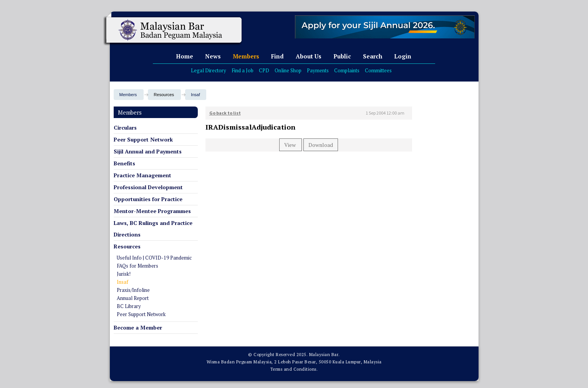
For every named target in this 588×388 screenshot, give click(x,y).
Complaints (347, 70)
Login (403, 56)
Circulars (125, 127)
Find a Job (243, 70)
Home (185, 56)
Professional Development (148, 187)
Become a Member (138, 327)
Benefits (124, 163)
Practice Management (142, 175)
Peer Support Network (143, 139)
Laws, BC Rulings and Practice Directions (153, 229)
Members (246, 56)
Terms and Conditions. (294, 369)
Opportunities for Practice (148, 199)
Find (277, 56)
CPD (264, 70)
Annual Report (133, 298)
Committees (378, 70)
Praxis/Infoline (133, 290)
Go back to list (225, 113)
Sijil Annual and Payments (148, 151)
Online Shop (288, 70)
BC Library (129, 306)
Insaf (195, 95)
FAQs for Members (137, 266)
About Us (309, 56)
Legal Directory (209, 70)
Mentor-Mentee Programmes (152, 211)
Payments (318, 70)
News (213, 56)
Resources (127, 246)
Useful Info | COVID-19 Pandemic (154, 258)
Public (342, 56)
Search (373, 56)
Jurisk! (124, 274)
